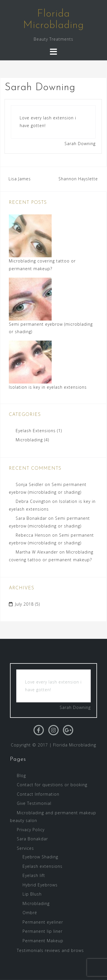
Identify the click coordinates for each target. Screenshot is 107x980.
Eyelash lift (34, 875)
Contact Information (38, 794)
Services (25, 848)
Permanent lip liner (43, 931)
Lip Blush (32, 894)
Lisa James (20, 179)
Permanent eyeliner (43, 922)
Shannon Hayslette (78, 179)
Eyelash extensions (43, 866)
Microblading (29, 440)
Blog (21, 775)
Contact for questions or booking (52, 785)
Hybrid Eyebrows (40, 885)
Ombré (30, 913)
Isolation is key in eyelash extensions (48, 387)
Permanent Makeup (43, 941)
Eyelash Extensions (36, 431)
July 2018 (24, 604)
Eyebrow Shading (40, 857)
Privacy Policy (31, 830)
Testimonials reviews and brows (50, 950)
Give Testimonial (34, 803)
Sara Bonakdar (31, 518)
